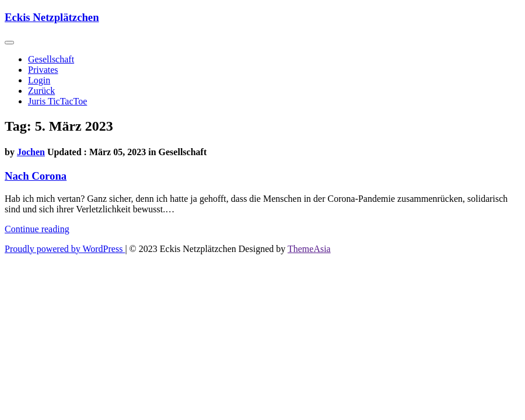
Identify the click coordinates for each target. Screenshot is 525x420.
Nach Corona (36, 176)
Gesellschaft (51, 59)
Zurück (41, 91)
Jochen (31, 152)
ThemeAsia (309, 249)
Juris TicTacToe (57, 101)
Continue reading (37, 229)
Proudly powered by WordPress (65, 249)
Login (39, 80)
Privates (43, 70)
